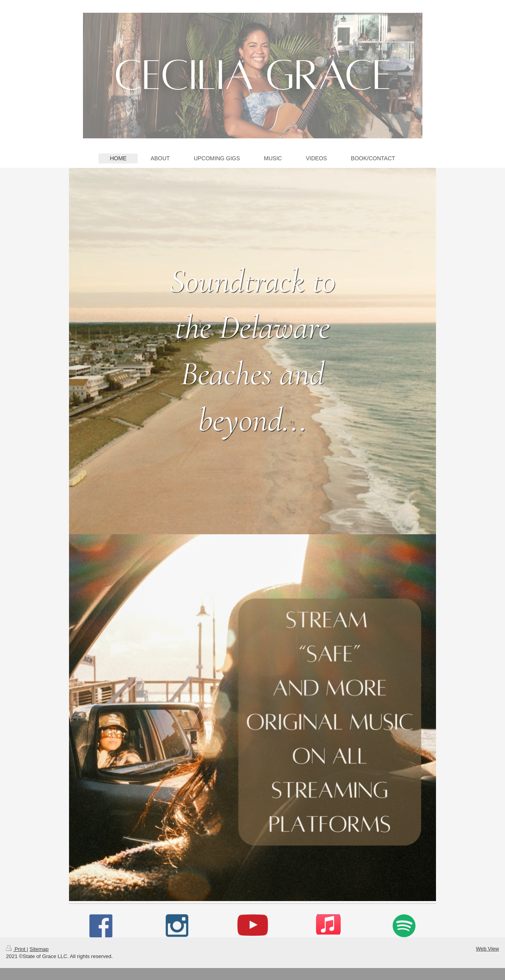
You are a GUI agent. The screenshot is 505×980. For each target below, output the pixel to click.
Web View (487, 949)
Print (16, 949)
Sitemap (39, 949)
